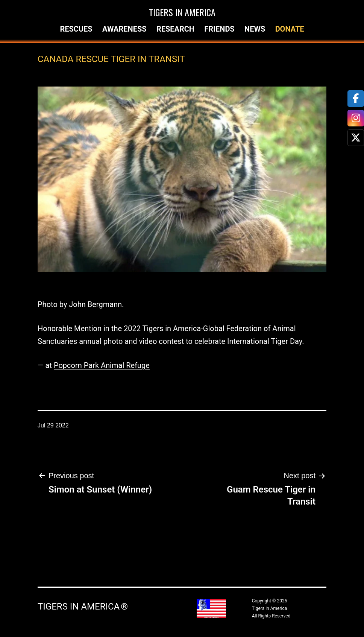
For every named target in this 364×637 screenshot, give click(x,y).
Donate (290, 29)
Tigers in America (182, 12)
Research (175, 29)
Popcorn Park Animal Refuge (102, 365)
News (255, 29)
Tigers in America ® (83, 607)
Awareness (124, 29)
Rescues (76, 29)
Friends (219, 29)
